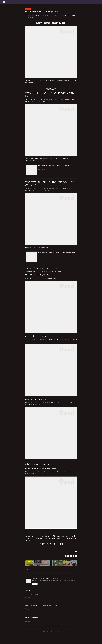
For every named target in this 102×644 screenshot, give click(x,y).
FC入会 (80, 2)
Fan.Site (75, 2)
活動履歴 (50, 2)
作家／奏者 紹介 (43, 2)
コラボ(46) (30, 548)
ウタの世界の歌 (21, 2)
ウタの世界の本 (36, 2)
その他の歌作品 (28, 2)
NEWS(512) (27, 548)
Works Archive (86, 2)
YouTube (71, 2)
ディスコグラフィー (57, 2)
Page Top (51, 637)
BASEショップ (65, 2)
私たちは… (98, 2)
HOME (11, 2)
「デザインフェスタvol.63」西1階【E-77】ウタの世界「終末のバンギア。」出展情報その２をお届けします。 (45, 597)
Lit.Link (15, 2)
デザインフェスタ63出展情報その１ (32, 618)
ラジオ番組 (92, 2)
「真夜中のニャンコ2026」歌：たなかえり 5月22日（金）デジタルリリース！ (41, 606)
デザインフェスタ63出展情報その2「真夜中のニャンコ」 (37, 594)
